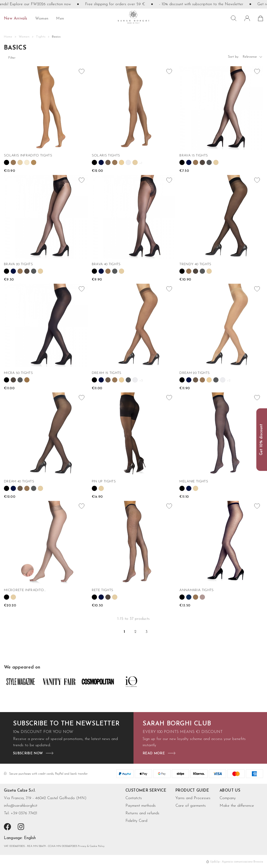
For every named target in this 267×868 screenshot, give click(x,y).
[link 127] (7, 380)
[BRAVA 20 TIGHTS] (46, 217)
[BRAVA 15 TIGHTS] (221, 108)
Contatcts (134, 798)
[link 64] (13, 162)
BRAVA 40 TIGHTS (106, 264)
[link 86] (189, 162)
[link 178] (182, 488)
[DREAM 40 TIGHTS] (46, 434)
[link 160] (7, 488)
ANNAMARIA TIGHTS (196, 590)
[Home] (8, 37)
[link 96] (7, 271)
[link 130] (27, 380)
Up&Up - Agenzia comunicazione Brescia (237, 862)
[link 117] (182, 271)
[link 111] (122, 271)
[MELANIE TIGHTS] (221, 434)
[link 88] (202, 162)
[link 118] (189, 271)
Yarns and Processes (193, 798)
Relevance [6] (253, 58)
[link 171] (94, 488)
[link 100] (34, 271)
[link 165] (40, 488)
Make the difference (237, 806)
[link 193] (94, 597)
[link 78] (128, 162)
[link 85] (182, 162)
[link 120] (202, 271)
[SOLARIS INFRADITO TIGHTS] (46, 108)
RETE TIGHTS (103, 590)
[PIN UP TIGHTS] (134, 434)
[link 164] (34, 488)
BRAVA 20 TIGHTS (18, 264)
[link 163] (27, 488)
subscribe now (28, 753)
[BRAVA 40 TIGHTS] (134, 217)
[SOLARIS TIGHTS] (134, 108)
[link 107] (94, 271)
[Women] (24, 37)
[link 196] (115, 597)
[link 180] (196, 488)
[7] (30, 838)
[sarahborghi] (133, 17)
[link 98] (20, 271)
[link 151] (202, 380)
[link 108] (101, 271)
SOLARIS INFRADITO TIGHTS (28, 156)
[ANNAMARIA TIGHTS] (221, 543)
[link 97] (13, 271)
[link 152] (209, 380)
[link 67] (34, 162)
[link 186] (7, 597)
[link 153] (216, 380)
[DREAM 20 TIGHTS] (221, 326)
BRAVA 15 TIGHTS (194, 156)
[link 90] (216, 162)
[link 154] (223, 380)
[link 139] (115, 380)
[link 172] (101, 488)
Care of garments (191, 806)
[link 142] (135, 380)
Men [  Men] (60, 19)
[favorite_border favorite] (82, 72)
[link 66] (27, 162)
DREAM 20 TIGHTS (195, 373)
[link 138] (108, 380)
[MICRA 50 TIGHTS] (46, 326)
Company (228, 798)
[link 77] (122, 162)
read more (154, 753)
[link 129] (20, 380)
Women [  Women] (42, 19)
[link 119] (196, 271)
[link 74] (101, 162)
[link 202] (182, 597)
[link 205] (202, 597)
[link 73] (94, 162)
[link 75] (108, 162)
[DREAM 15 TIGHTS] (134, 326)
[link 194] (101, 597)
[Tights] (41, 37)
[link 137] (101, 380)
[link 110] (115, 271)
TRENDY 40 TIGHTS (195, 264)
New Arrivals (16, 19)
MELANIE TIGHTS (194, 481)
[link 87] (196, 162)
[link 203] (189, 597)
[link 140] (122, 380)
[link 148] (182, 380)
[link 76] (115, 162)
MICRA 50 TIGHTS (18, 373)
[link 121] (209, 271)
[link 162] (20, 488)
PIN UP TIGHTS (104, 481)
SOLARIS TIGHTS (106, 156)
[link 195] (108, 597)
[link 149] (189, 380)
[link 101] (40, 271)
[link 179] (189, 488)
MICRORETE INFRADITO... (25, 590)
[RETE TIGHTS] (134, 543)
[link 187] (13, 597)
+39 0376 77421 (24, 813)
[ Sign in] (247, 18)
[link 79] (135, 162)
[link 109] (108, 271)
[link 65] (20, 162)
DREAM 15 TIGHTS (107, 373)
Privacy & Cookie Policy (91, 846)
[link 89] (209, 162)
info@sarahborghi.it (21, 806)
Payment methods (141, 806)
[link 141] (128, 380)
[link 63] (7, 162)
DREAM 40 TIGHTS (19, 481)
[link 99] (27, 271)
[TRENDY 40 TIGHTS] (221, 217)
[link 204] (196, 597)
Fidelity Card (136, 821)
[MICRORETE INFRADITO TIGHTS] (46, 543)
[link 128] (13, 380)
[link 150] (196, 380)
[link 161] (13, 488)
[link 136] (94, 380)
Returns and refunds (142, 813)
